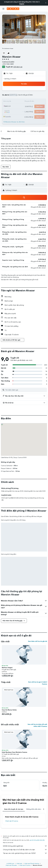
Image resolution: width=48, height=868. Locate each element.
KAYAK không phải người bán (25, 846)
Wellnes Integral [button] (7, 668)
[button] (46, 3)
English (22, 4)
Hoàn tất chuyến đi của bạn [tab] (14, 809)
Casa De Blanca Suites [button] (9, 710)
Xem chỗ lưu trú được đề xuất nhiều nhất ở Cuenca (37, 725)
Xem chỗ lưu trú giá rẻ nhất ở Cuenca (38, 683)
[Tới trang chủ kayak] (13, 9)
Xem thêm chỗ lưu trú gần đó (38, 641)
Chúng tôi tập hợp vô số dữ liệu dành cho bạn (25, 850)
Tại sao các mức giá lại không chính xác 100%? (25, 853)
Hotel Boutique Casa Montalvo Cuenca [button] (14, 752)
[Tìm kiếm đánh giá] (26, 390)
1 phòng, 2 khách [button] (10, 79)
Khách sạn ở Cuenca (12, 821)
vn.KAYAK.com (10, 863)
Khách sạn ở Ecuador (11, 865)
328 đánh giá (18, 67)
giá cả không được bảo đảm (37, 840)
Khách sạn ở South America (32, 863)
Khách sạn (19, 863)
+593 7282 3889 (8, 64)
